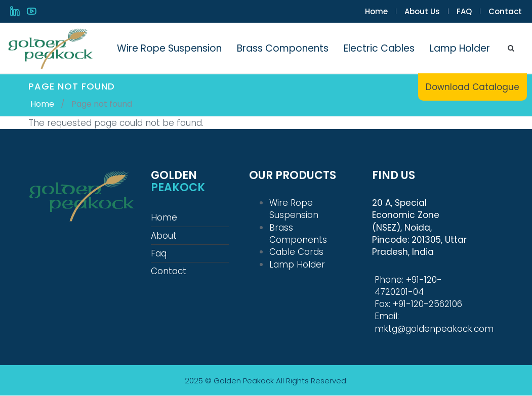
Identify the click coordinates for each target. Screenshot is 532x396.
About (164, 236)
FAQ (464, 11)
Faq (159, 253)
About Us (422, 11)
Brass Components (283, 48)
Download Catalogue (473, 87)
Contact (505, 11)
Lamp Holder (460, 48)
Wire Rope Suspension (169, 48)
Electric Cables (379, 48)
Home (376, 11)
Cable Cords (296, 252)
